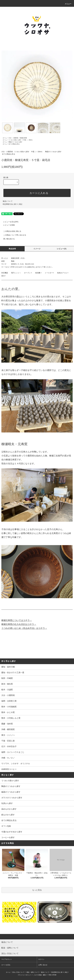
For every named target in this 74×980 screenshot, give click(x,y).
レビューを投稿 (7, 225)
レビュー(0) (62, 249)
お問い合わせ (43, 965)
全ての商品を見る (14, 144)
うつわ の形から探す (15, 140)
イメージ (37, 249)
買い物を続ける (7, 239)
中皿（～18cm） (28, 140)
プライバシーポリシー (24, 975)
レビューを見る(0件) (9, 222)
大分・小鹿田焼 (13, 138)
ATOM (54, 975)
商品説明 (12, 249)
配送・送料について (33, 972)
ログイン (41, 959)
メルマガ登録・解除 (40, 975)
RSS (50, 975)
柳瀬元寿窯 (24, 138)
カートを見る (6, 965)
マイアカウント (7, 959)
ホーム (5, 138)
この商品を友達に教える (11, 231)
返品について (8, 201)
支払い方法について (18, 972)
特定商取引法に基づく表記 (13, 204)
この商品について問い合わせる (13, 235)
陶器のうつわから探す (16, 142)
